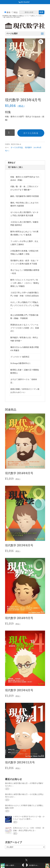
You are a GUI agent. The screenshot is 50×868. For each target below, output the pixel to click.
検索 (41, 12)
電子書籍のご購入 (15, 167)
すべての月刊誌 (17, 148)
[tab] (25, 163)
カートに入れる (31, 133)
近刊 (7, 789)
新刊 (15, 822)
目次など (12, 163)
